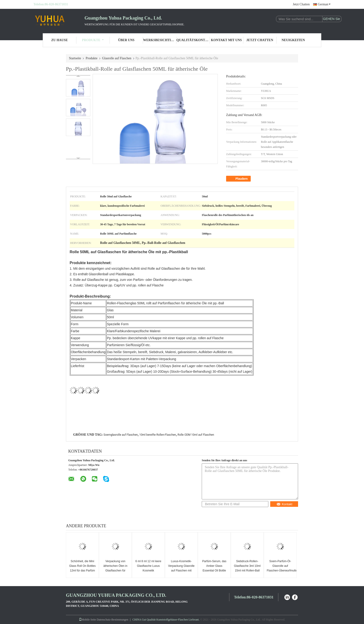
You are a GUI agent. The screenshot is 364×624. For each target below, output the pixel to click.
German (324, 4)
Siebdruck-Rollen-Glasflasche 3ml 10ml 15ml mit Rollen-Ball (247, 566)
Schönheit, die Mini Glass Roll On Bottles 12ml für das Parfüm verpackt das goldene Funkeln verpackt (82, 571)
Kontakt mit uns (226, 40)
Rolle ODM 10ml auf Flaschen (196, 435)
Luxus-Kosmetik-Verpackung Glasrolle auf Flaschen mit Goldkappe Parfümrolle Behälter (181, 571)
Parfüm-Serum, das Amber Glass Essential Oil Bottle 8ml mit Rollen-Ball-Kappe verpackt (214, 571)
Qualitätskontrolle (193, 40)
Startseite (75, 58)
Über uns (126, 40)
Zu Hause (60, 40)
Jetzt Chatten (301, 4)
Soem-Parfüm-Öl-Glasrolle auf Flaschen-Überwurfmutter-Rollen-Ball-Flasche (281, 568)
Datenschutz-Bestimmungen (113, 620)
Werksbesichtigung (160, 40)
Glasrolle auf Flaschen (117, 58)
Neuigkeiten (293, 40)
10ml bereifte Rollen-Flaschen (158, 435)
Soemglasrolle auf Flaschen (121, 435)
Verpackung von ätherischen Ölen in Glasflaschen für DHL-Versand (115, 568)
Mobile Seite (88, 620)
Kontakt (284, 504)
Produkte (93, 40)
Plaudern (239, 179)
